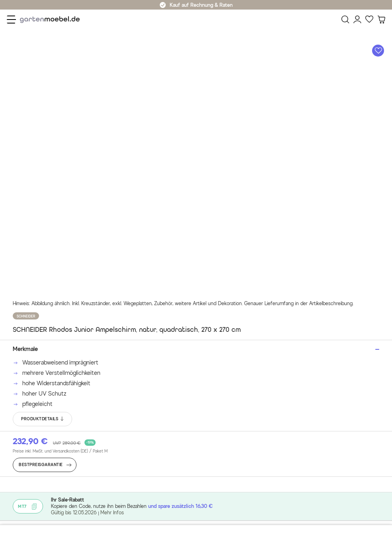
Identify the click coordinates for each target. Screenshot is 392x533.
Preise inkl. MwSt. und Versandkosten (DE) (60, 451)
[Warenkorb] (381, 20)
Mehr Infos (112, 512)
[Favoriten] (369, 20)
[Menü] (11, 20)
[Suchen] (345, 20)
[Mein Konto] (357, 20)
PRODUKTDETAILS (43, 419)
